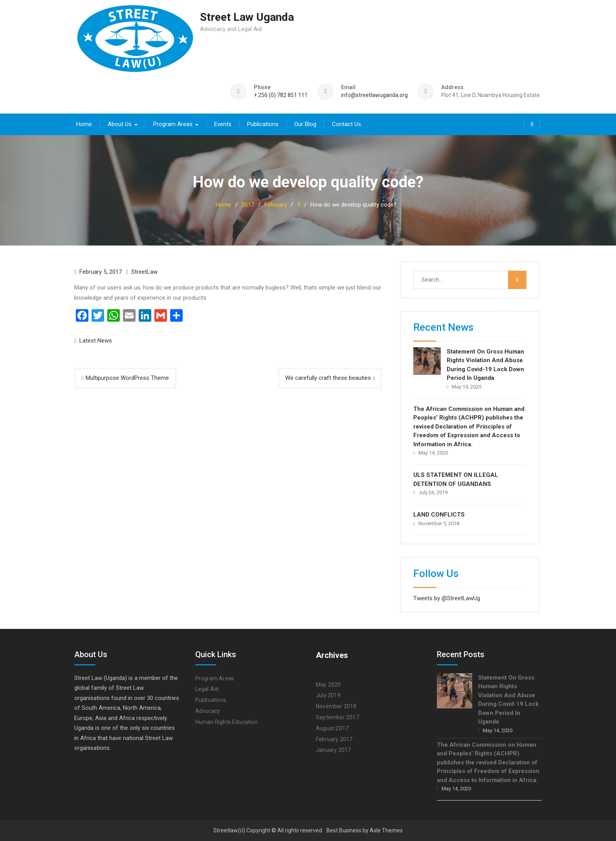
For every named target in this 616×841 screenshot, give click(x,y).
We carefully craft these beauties (328, 377)
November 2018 (336, 706)
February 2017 (334, 739)
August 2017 (332, 728)
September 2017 (337, 717)
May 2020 (328, 684)
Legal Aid (207, 689)
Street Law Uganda (247, 17)
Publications (263, 124)
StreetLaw (144, 271)
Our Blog (305, 124)
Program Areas (173, 124)
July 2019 (328, 695)
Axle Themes (386, 830)
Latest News (96, 340)
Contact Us (346, 124)
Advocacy (208, 711)
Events (223, 124)
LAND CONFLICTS (439, 515)
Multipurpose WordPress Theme (127, 377)
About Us (120, 124)
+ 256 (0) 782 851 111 (281, 95)
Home (84, 124)
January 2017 (333, 750)
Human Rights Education (226, 722)
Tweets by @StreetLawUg (447, 598)
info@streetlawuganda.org (374, 95)
